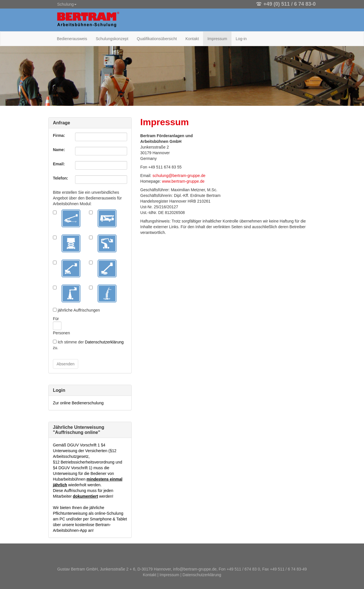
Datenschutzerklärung (104, 342)
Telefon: (60, 178)
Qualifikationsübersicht (157, 39)
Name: (59, 150)
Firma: (59, 135)
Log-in (241, 39)
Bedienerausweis (72, 39)
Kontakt (192, 39)
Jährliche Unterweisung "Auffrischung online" (79, 430)
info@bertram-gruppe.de (195, 569)
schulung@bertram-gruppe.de (179, 176)
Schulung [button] (67, 4)
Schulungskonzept (112, 39)
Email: (59, 164)
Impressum (217, 39)
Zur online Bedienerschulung (78, 403)
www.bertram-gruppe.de (183, 181)
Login (59, 390)
